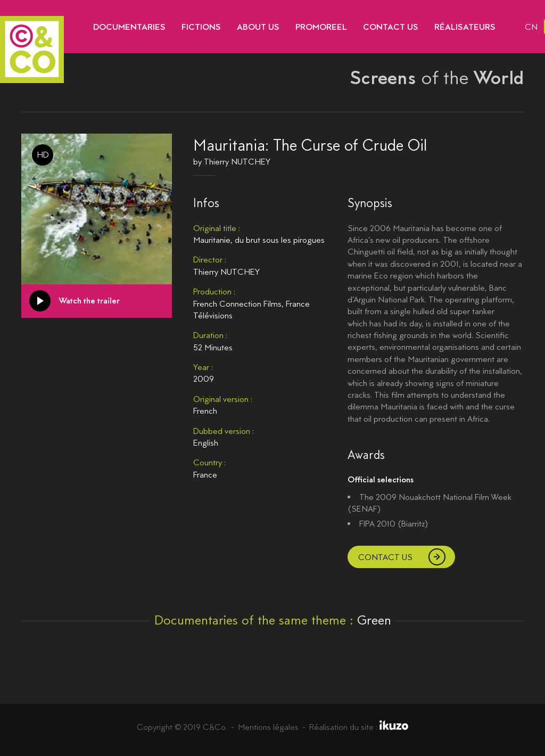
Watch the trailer (89, 301)
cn (531, 27)
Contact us (385, 557)
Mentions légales (268, 727)
